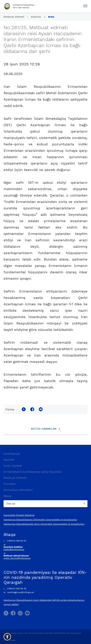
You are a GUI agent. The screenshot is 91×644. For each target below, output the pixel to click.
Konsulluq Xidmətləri (18, 490)
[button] (7, 637)
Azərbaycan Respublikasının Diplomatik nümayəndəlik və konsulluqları (40, 520)
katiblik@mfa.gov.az (14, 549)
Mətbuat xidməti (14, 17)
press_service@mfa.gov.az (17, 558)
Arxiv (51, 17)
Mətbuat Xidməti (15, 478)
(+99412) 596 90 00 (15, 541)
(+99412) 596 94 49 (15, 589)
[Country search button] (85, 504)
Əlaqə (7, 496)
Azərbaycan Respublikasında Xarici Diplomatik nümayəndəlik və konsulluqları (44, 524)
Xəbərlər (36, 17)
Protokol (10, 484)
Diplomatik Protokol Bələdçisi (19, 515)
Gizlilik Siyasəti (9, 640)
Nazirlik (9, 460)
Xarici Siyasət (13, 466)
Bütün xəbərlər (44, 429)
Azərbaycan (12, 454)
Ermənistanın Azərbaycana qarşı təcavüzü (33, 472)
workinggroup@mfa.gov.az (19, 592)
